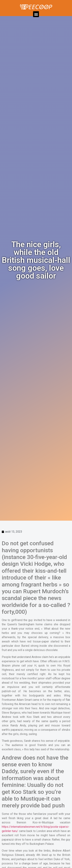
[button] (36, 14)
